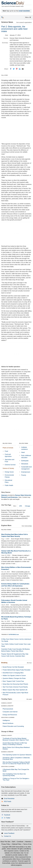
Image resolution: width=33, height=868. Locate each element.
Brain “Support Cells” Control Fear (13, 681)
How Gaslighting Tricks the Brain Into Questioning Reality (14, 775)
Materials (4, 495)
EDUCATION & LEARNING (8, 717)
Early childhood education (26, 457)
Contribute (20, 842)
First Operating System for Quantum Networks (17, 755)
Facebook (7, 815)
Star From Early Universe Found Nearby (15, 687)
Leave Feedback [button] (9, 833)
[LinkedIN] (20, 69)
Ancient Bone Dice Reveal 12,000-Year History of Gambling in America (15, 744)
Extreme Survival (10, 465)
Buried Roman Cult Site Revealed (13, 667)
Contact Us (7, 836)
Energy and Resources (10, 715)
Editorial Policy (17, 844)
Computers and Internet (10, 712)
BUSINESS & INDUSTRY (7, 706)
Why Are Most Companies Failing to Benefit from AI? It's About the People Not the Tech (16, 763)
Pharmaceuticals (8, 709)
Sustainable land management (26, 468)
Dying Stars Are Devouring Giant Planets (15, 684)
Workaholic (25, 464)
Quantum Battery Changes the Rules (14, 678)
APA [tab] (21, 506)
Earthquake (25, 461)
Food (6, 451)
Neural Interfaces (8, 723)
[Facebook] (11, 69)
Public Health (9, 485)
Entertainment (26, 472)
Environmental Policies (9, 476)
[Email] (23, 69)
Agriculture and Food (10, 461)
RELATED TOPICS (7, 443)
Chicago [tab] (27, 506)
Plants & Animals (8, 448)
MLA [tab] (15, 506)
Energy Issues (9, 472)
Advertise (28, 842)
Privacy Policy (6, 844)
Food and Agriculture (8, 455)
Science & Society (8, 468)
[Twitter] (14, 69)
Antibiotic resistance (25, 448)
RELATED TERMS (24, 443)
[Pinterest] (17, 69)
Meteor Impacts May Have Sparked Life (15, 690)
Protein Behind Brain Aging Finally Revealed (16, 670)
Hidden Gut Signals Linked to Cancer (14, 676)
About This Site (5, 842)
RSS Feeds (8, 801)
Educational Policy (8, 481)
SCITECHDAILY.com (14, 635)
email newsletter (24, 11)
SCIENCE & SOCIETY (7, 703)
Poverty (24, 475)
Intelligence (6, 720)
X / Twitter (7, 818)
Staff (13, 842)
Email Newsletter (9, 799)
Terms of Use (27, 844)
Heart (23, 452)
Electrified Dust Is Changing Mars (13, 673)
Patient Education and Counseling (13, 726)
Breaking (4, 663)
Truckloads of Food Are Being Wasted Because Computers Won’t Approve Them (16, 739)
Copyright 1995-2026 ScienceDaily (13, 847)
